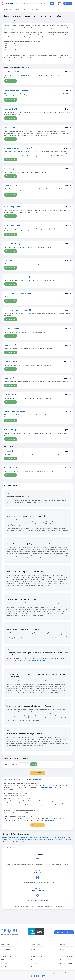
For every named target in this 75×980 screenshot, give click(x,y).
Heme (10, 839)
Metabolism (41, 839)
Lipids (30, 839)
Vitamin (18, 841)
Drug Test (4, 953)
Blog (33, 960)
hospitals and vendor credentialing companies (44, 718)
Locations (17, 9)
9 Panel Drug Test (11, 225)
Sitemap (34, 963)
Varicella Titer (10, 185)
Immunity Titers (6, 956)
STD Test (4, 960)
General (60, 837)
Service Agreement (37, 956)
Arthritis (10, 837)
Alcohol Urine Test (11, 244)
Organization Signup (67, 956)
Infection (24, 839)
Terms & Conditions (62, 973)
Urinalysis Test (10, 468)
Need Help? (35, 9)
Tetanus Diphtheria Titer (14, 411)
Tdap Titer (8, 169)
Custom (36, 837)
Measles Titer (10, 109)
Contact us (35, 967)
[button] (7, 9)
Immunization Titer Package (15, 90)
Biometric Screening (21, 837)
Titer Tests (6, 841)
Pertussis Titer (10, 362)
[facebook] (36, 977)
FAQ (26, 9)
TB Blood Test (6, 950)
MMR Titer (8, 128)
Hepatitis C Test (11, 329)
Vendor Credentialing (67, 953)
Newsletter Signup (66, 963)
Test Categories (13, 20)
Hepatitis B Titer (11, 72)
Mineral (49, 839)
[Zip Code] (24, 764)
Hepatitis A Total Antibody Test (16, 277)
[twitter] (32, 977)
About (33, 950)
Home (4, 20)
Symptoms (60, 839)
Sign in (62, 950)
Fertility (54, 837)
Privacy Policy (49, 973)
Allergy (5, 837)
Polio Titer (8, 378)
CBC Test (8, 451)
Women (24, 841)
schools (18, 718)
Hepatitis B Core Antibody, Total (17, 310)
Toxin (12, 841)
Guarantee (35, 953)
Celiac (31, 837)
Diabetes (43, 837)
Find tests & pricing (64, 932)
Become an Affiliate (67, 960)
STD (54, 839)
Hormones (16, 839)
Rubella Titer (9, 395)
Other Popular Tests (8, 967)
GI (65, 837)
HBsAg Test (9, 260)
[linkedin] (44, 977)
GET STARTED (37, 825)
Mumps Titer (9, 345)
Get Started (37, 773)
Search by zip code (11, 764)
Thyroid (67, 839)
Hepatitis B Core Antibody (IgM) (17, 293)
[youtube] (40, 977)
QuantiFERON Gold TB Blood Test (17, 148)
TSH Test (4, 963)
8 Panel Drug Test (11, 207)
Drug (49, 837)
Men (35, 839)
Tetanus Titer (9, 430)
